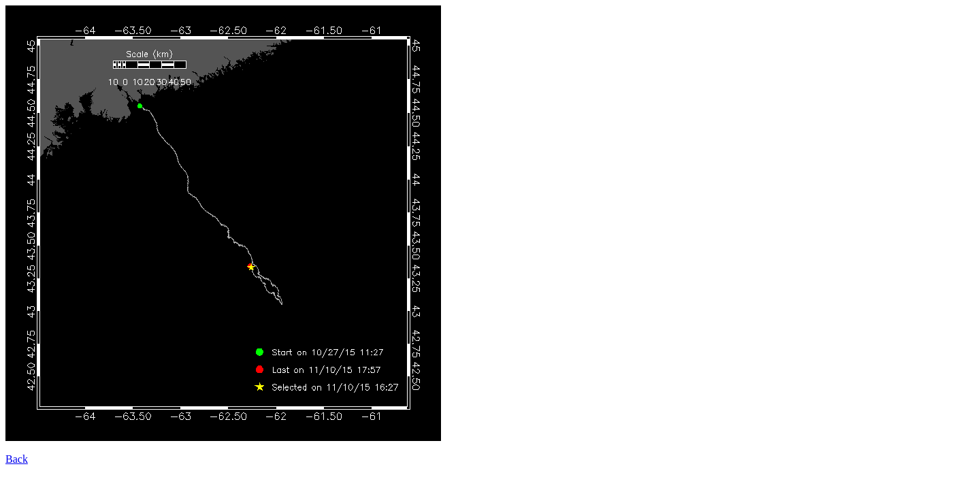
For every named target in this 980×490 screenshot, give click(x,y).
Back (17, 459)
